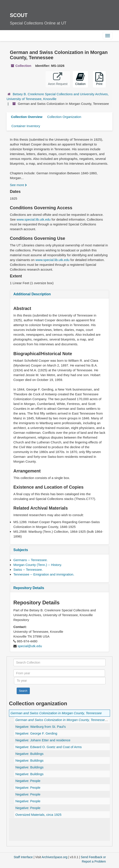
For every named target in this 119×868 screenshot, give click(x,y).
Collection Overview (27, 117)
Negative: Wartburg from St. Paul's (41, 727)
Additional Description (32, 294)
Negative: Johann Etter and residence (43, 740)
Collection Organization (64, 117)
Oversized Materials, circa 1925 (38, 815)
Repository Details (29, 588)
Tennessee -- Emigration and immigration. (44, 574)
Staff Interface (23, 857)
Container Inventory (26, 126)
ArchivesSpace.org (55, 857)
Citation (80, 79)
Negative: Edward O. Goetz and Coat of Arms (49, 747)
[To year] (60, 681)
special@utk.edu (30, 646)
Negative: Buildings (29, 754)
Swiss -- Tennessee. (28, 570)
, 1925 (66, 720)
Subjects (21, 550)
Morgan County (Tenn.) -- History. (38, 565)
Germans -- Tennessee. (30, 560)
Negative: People (28, 781)
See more (18, 185)
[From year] (59, 673)
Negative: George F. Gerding (36, 733)
